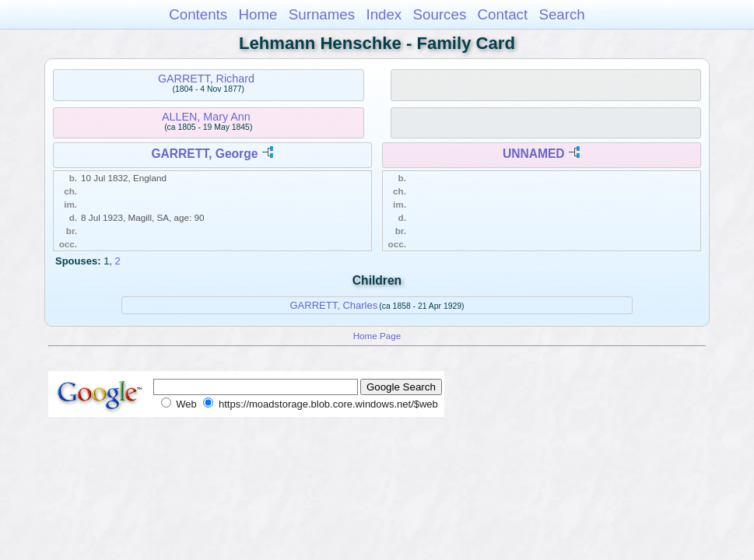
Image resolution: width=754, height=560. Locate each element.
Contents (198, 14)
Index (384, 14)
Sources (440, 14)
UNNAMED (534, 154)
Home (258, 14)
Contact (503, 14)
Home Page (377, 336)
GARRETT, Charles (334, 305)
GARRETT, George (204, 154)
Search (561, 14)
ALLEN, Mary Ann (206, 117)
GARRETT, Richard (206, 79)
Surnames (322, 14)
